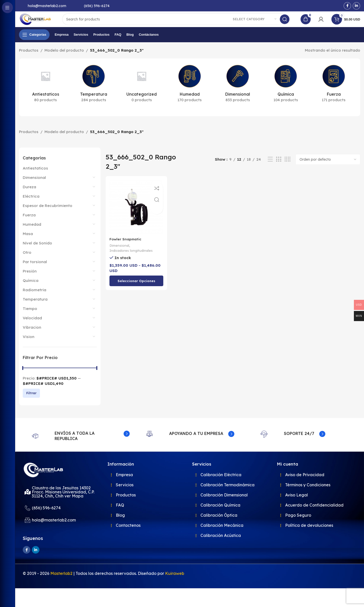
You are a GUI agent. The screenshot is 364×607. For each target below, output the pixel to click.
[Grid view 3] (279, 169)
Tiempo (30, 318)
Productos (29, 60)
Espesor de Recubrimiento (48, 215)
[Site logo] (44, 24)
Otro (27, 262)
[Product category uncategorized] (142, 94)
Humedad (32, 234)
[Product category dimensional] (238, 94)
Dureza (29, 196)
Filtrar (31, 403)
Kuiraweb (175, 592)
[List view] (270, 169)
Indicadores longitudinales (132, 259)
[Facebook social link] (347, 6)
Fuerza (29, 225)
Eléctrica (31, 206)
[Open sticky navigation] (34, 44)
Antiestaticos (35, 178)
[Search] (185, 24)
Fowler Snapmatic (127, 247)
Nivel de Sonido (37, 253)
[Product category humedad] (190, 94)
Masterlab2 (61, 592)
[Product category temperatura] (94, 94)
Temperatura (35, 309)
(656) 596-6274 (97, 6)
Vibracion (32, 337)
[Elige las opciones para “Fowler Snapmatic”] (136, 289)
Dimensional (34, 187)
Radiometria (35, 299)
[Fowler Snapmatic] (136, 216)
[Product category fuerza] (334, 94)
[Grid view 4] (288, 169)
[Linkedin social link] (356, 6)
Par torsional (35, 271)
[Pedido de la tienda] (328, 169)
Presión (30, 281)
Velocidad (32, 328)
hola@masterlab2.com (47, 6)
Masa (28, 243)
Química (31, 290)
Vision (29, 346)
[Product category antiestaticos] (45, 94)
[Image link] (48, 487)
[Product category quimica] (286, 94)
